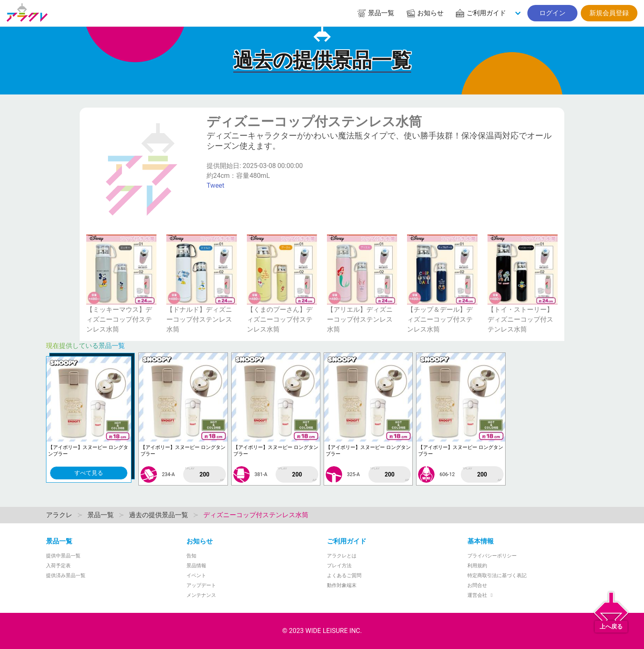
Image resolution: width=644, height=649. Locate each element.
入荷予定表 (58, 566)
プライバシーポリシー (492, 556)
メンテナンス (201, 595)
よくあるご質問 (344, 575)
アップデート (201, 585)
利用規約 (477, 566)
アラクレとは (342, 556)
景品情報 (196, 566)
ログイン (552, 13)
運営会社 (481, 595)
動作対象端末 (342, 585)
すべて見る (89, 473)
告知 (191, 556)
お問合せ (477, 585)
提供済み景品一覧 (66, 575)
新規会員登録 (609, 13)
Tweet (215, 185)
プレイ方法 (339, 566)
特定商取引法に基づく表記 (497, 575)
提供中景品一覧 (63, 556)
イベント (196, 575)
